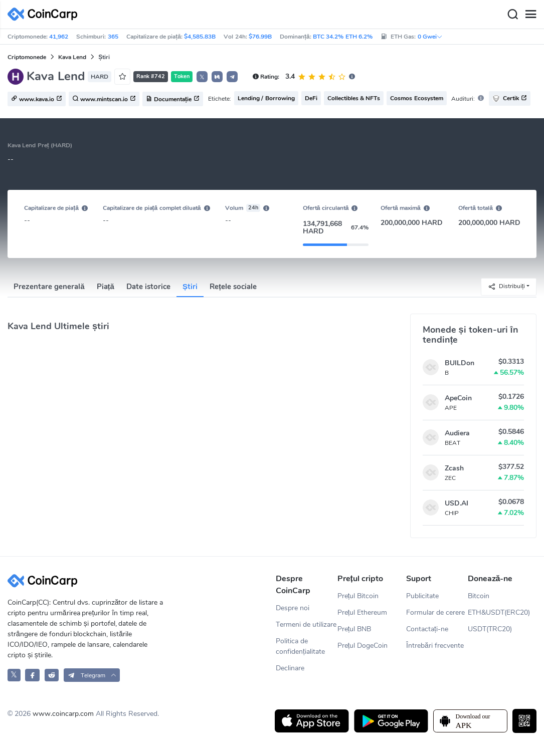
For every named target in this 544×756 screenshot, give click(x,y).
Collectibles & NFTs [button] (354, 98)
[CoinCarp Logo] (45, 14)
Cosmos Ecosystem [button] (416, 98)
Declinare (290, 668)
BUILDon (460, 363)
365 (113, 37)
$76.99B (260, 37)
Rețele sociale (233, 287)
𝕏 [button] (202, 77)
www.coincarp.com (63, 714)
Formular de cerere (435, 612)
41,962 (59, 37)
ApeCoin (458, 398)
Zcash (454, 468)
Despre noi (293, 608)
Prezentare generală (49, 287)
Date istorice (148, 287)
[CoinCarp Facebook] (32, 675)
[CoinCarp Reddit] (52, 675)
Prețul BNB (354, 629)
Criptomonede (27, 57)
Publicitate (422, 596)
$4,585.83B (200, 37)
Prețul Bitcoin (358, 596)
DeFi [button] (311, 98)
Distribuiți (506, 286)
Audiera (457, 433)
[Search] (512, 15)
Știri (190, 287)
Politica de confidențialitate (300, 646)
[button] (217, 77)
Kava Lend (72, 57)
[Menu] (530, 15)
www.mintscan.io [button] (104, 99)
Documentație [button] (173, 99)
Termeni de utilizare (306, 624)
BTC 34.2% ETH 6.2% (343, 37)
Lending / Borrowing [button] (266, 98)
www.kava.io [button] (37, 99)
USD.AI (457, 503)
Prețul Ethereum (362, 612)
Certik (510, 98)
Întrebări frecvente (435, 646)
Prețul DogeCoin (363, 646)
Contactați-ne (427, 629)
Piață (106, 287)
